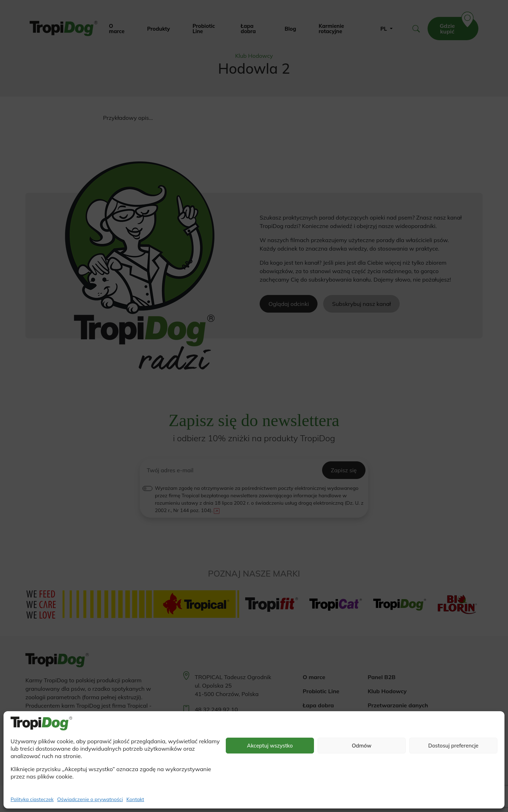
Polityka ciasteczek (32, 799)
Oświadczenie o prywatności (90, 799)
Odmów (362, 746)
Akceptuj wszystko (270, 746)
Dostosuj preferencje (453, 746)
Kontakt (135, 799)
